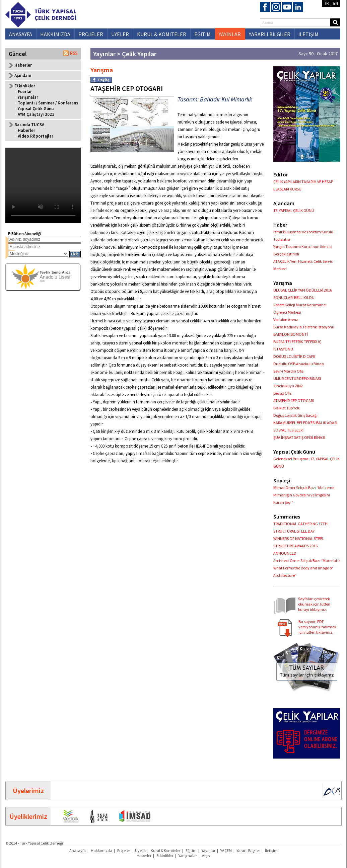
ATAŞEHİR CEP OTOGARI (294, 401)
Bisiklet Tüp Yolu (287, 408)
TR (326, 4)
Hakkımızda (101, 850)
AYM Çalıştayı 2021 (36, 114)
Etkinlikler (165, 855)
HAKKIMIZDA (55, 34)
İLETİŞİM (308, 34)
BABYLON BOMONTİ (291, 334)
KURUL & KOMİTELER (162, 34)
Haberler (23, 65)
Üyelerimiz (28, 791)
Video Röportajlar (36, 136)
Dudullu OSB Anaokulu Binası (299, 364)
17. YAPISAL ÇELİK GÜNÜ (294, 210)
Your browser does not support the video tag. (43, 185)
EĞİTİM (202, 34)
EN (336, 4)
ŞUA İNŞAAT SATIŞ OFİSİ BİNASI (299, 437)
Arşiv (206, 855)
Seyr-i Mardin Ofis (288, 371)
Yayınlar (209, 850)
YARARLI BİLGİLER (270, 34)
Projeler (124, 850)
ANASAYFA (21, 34)
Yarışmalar (28, 97)
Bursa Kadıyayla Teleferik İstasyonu (304, 327)
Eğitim (191, 850)
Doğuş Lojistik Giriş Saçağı (295, 415)
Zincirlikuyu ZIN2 (288, 386)
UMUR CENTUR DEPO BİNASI (297, 378)
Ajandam (23, 75)
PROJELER (91, 34)
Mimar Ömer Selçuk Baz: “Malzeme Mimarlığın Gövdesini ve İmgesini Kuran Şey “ (304, 495)
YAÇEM (226, 850)
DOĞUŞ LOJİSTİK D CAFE (294, 356)
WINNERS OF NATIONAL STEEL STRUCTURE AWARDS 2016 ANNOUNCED (299, 546)
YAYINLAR (230, 34)
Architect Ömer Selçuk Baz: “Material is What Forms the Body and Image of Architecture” (307, 568)
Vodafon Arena (286, 320)
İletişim (271, 850)
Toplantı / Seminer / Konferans (48, 103)
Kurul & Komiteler (166, 850)
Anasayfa (78, 850)
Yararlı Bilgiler (248, 850)
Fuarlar (25, 92)
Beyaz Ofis (282, 393)
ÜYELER (120, 34)
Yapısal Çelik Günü (36, 109)
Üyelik (140, 850)
